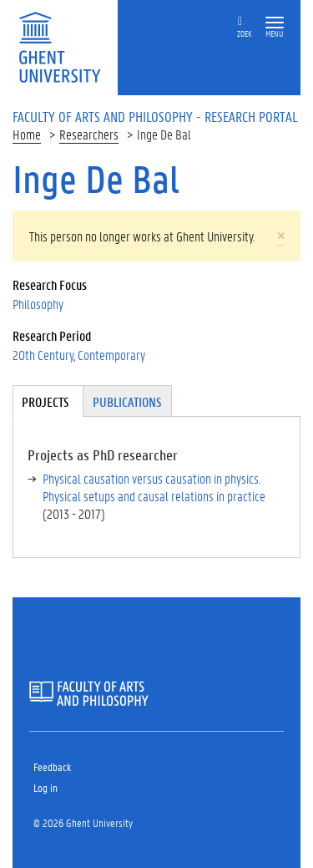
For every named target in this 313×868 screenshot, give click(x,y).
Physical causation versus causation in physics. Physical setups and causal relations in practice (154, 487)
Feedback (52, 766)
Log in (45, 787)
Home (27, 134)
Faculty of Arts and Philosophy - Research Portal (155, 116)
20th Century (43, 355)
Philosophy (38, 304)
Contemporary (111, 355)
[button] (275, 23)
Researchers (89, 134)
